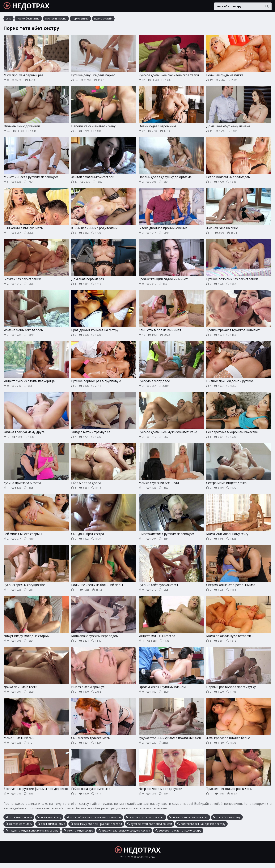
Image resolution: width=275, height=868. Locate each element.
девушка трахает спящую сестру (178, 836)
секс (8, 20)
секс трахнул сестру (78, 836)
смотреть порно (56, 20)
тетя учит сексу (49, 822)
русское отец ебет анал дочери (150, 829)
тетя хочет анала (19, 822)
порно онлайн (103, 20)
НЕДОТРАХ (29, 7)
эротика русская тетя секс (145, 822)
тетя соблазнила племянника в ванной (94, 822)
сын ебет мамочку (227, 822)
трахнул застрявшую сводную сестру (124, 836)
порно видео (80, 20)
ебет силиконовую (51, 829)
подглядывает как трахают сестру (201, 829)
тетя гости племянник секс (189, 822)
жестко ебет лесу (19, 829)
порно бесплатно (28, 20)
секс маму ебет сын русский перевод (96, 829)
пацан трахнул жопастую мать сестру (32, 836)
